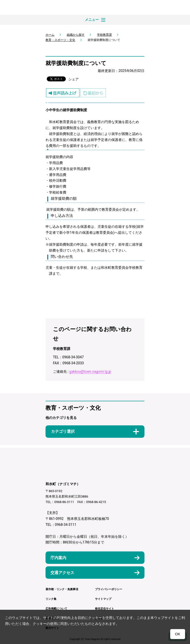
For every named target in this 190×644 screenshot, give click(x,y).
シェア (73, 79)
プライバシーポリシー (109, 589)
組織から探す (76, 35)
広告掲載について (56, 609)
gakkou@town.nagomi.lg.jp (90, 372)
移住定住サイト (105, 609)
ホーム (50, 35)
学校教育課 (104, 35)
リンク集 (51, 599)
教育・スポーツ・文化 (60, 40)
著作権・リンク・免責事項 (62, 589)
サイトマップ (103, 599)
